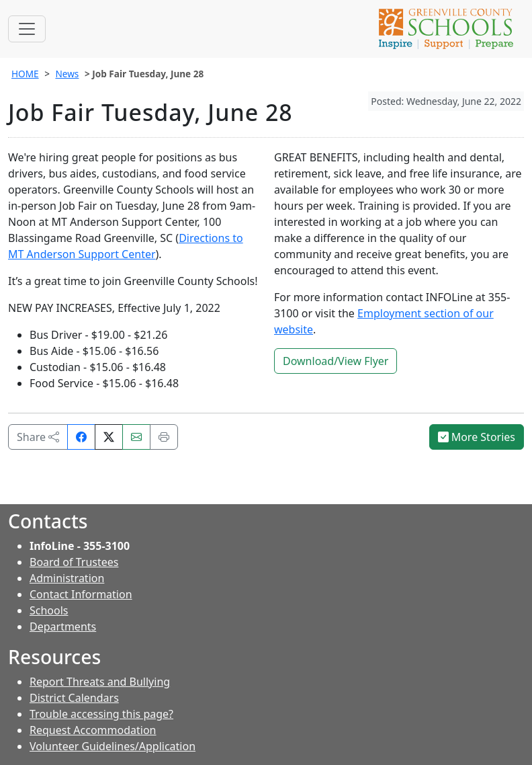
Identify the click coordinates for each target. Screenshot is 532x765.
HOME (25, 74)
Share (38, 437)
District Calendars (74, 698)
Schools (49, 610)
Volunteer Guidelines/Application (113, 746)
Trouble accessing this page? (101, 714)
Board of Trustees (74, 562)
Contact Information (81, 594)
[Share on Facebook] (81, 437)
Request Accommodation (93, 730)
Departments (63, 627)
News (67, 74)
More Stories (477, 437)
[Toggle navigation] (27, 29)
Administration (67, 578)
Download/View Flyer (336, 361)
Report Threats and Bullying (100, 682)
